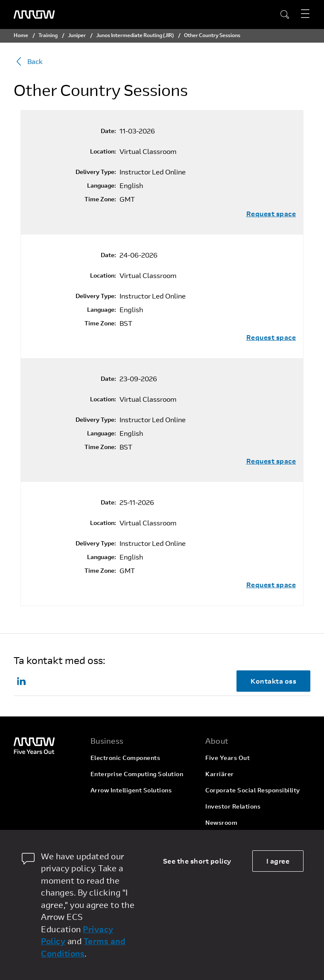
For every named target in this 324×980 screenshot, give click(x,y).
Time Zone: (100, 199)
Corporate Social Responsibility (253, 790)
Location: (103, 151)
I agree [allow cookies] (278, 861)
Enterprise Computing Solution (137, 774)
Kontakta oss (273, 681)
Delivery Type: (96, 172)
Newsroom (221, 822)
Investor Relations (233, 806)
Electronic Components (126, 758)
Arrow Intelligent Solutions (131, 790)
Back (28, 61)
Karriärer (220, 774)
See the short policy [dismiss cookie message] (197, 861)
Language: (102, 186)
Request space (271, 214)
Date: (108, 131)
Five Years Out (228, 758)
